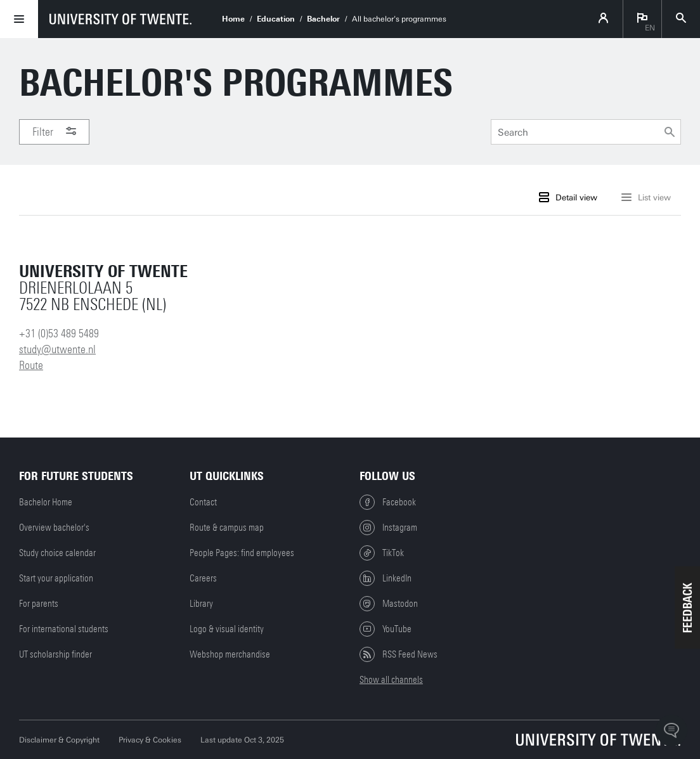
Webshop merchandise (230, 654)
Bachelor (323, 19)
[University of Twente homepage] (120, 19)
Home (233, 19)
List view (646, 197)
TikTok (382, 553)
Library (201, 604)
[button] (687, 607)
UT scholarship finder (55, 654)
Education (276, 19)
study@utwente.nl (57, 349)
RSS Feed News (399, 654)
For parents (39, 604)
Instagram (388, 528)
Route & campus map (227, 528)
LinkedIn (386, 578)
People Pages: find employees (242, 553)
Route (31, 365)
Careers (203, 578)
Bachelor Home (46, 502)
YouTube (386, 629)
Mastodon (389, 604)
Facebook (388, 502)
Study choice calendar (57, 553)
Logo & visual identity (227, 629)
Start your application (56, 578)
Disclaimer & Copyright (59, 740)
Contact (203, 502)
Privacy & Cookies (150, 740)
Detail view (568, 197)
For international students (64, 629)
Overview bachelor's (54, 528)
